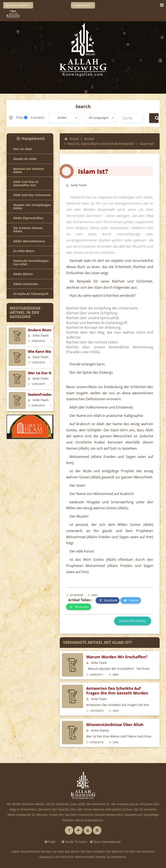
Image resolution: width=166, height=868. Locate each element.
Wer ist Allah (23, 149)
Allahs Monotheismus (29, 241)
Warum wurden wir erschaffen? (117, 657)
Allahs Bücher (23, 274)
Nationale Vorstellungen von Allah (31, 262)
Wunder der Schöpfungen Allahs (32, 207)
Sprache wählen (18, 5)
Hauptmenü (83, 5)
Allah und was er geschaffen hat (26, 183)
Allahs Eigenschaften (28, 218)
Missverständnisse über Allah (115, 725)
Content (38, 118)
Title (19, 118)
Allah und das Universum (32, 195)
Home (72, 139)
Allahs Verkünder (26, 284)
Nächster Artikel (133, 621)
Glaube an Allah (25, 159)
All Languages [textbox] (99, 118)
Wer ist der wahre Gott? (49, 373)
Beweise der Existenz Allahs (29, 170)
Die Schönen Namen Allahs (28, 230)
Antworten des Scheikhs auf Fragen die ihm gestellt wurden (117, 691)
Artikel (89, 139)
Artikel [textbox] (62, 118)
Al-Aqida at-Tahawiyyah (31, 294)
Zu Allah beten (24, 251)
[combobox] (64, 118)
